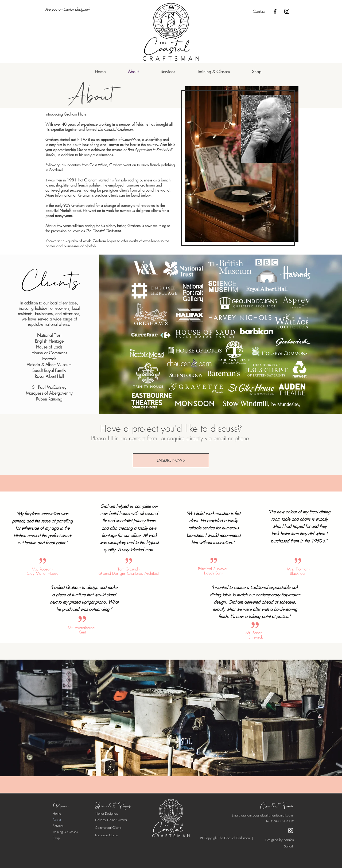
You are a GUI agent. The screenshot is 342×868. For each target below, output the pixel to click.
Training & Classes (65, 832)
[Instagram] (287, 11)
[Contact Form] (277, 806)
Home (57, 813)
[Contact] (259, 11)
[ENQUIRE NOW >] (171, 460)
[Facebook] (275, 11)
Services (58, 826)
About (57, 820)
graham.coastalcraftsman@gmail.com (267, 815)
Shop (56, 838)
